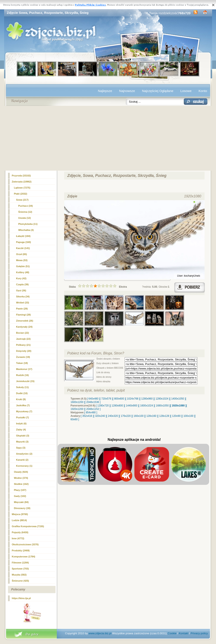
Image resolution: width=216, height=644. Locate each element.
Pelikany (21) (23, 345)
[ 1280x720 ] (103, 406)
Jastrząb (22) (23, 339)
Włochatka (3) (26, 230)
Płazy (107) (20, 490)
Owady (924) (21, 472)
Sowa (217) (22, 200)
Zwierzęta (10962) (22, 182)
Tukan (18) (22, 363)
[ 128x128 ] (164, 416)
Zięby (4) (21, 430)
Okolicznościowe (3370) (25, 544)
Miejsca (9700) (20, 514)
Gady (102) (20, 496)
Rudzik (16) (23, 375)
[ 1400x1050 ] (178, 399)
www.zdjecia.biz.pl (100, 633)
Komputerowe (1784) (24, 557)
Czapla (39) (22, 284)
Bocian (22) (23, 333)
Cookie (172, 633)
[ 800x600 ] (119, 399)
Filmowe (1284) (20, 563)
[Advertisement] (108, 138)
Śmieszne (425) (20, 581)
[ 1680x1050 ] (162, 406)
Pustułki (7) (23, 417)
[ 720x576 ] (106, 399)
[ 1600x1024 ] (147, 406)
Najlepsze (105, 91)
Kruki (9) (21, 399)
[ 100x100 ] (188, 416)
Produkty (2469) (21, 550)
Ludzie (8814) (19, 520)
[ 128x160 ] (151, 416)
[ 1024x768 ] (133, 399)
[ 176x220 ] (126, 416)
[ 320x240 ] (100, 416)
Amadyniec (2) (24, 454)
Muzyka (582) (19, 575)
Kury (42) (21, 278)
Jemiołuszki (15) (25, 381)
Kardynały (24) (24, 327)
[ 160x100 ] (139, 416)
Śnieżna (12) (25, 212)
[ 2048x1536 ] (93, 402)
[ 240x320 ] (113, 416)
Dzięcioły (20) (24, 351)
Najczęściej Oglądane (158, 91)
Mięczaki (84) (21, 502)
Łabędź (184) (23, 236)
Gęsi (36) (21, 290)
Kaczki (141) (23, 248)
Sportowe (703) (20, 569)
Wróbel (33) (23, 303)
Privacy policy (199, 633)
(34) (26, 206)
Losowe (186, 91)
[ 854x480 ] (91, 412)
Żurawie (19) (23, 357)
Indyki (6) (21, 424)
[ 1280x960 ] (147, 399)
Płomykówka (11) (28, 224)
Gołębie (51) (23, 266)
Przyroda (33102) (21, 176)
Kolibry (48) (23, 272)
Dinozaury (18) (22, 508)
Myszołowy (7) (24, 411)
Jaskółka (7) (23, 405)
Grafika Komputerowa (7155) (28, 526)
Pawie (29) (22, 309)
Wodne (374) (21, 478)
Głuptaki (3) (23, 436)
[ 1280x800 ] (117, 406)
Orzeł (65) (22, 254)
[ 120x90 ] (176, 416)
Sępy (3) (21, 448)
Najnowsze (127, 91)
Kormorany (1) (24, 466)
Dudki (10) (22, 393)
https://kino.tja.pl (21, 598)
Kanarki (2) (22, 460)
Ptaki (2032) (21, 194)
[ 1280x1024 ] (162, 399)
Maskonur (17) (24, 369)
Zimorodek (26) (25, 321)
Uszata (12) (25, 218)
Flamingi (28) (24, 315)
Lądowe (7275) (22, 188)
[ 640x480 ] (93, 399)
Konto (203, 91)
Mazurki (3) (22, 442)
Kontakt (184, 633)
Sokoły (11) (23, 387)
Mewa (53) (22, 260)
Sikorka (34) (23, 297)
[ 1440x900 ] (132, 406)
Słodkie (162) (21, 484)
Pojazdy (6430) (20, 532)
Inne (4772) (18, 538)
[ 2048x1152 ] (93, 409)
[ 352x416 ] (87, 416)
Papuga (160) (24, 242)
